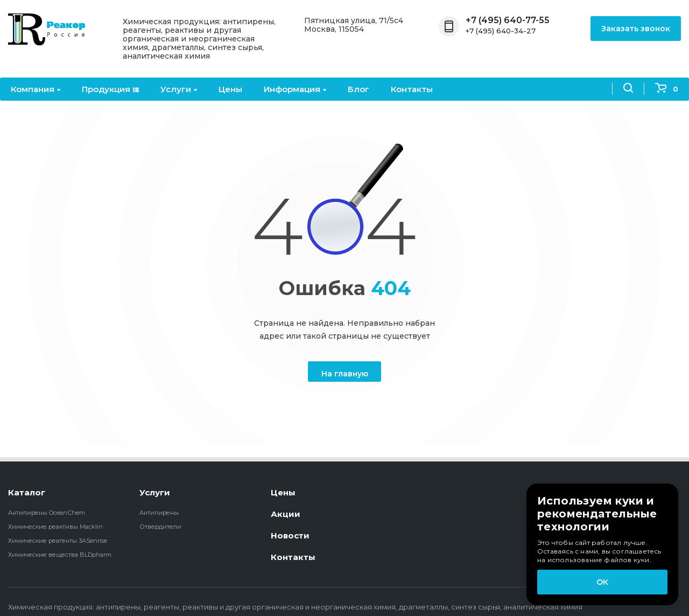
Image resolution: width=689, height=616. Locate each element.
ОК (602, 582)
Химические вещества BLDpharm (60, 555)
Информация (295, 89)
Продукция (110, 89)
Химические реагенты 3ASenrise (58, 541)
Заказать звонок (636, 29)
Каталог (27, 492)
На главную (345, 374)
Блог (358, 89)
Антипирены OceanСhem (47, 513)
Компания (36, 89)
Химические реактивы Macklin (55, 527)
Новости (290, 535)
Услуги (179, 89)
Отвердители (160, 527)
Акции (286, 514)
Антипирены (159, 513)
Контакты (412, 89)
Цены (230, 89)
